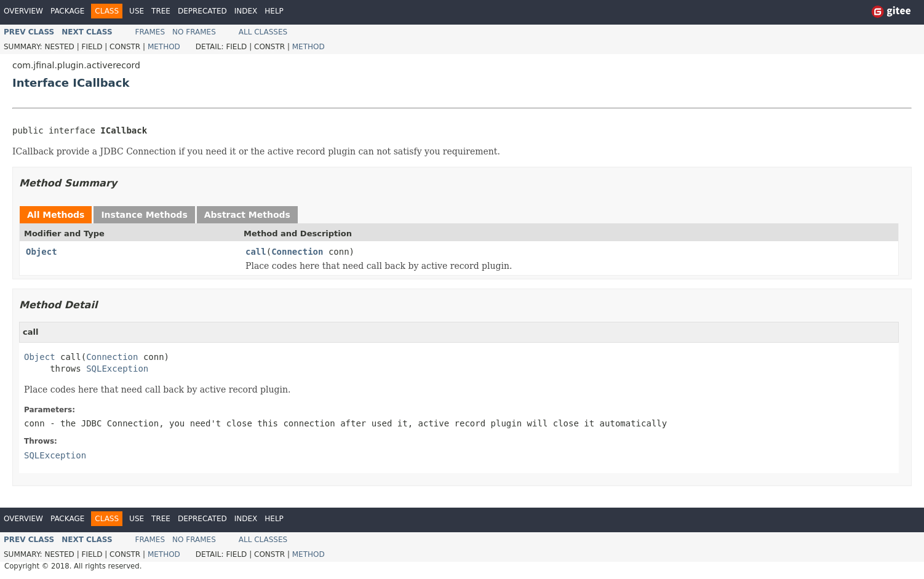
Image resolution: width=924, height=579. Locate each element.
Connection (297, 252)
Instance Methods (144, 215)
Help (274, 11)
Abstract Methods (247, 215)
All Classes (263, 32)
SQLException (117, 369)
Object (42, 252)
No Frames (194, 32)
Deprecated (202, 11)
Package (67, 11)
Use (137, 11)
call (256, 252)
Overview (23, 11)
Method (164, 47)
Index (246, 11)
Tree (161, 11)
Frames (150, 32)
